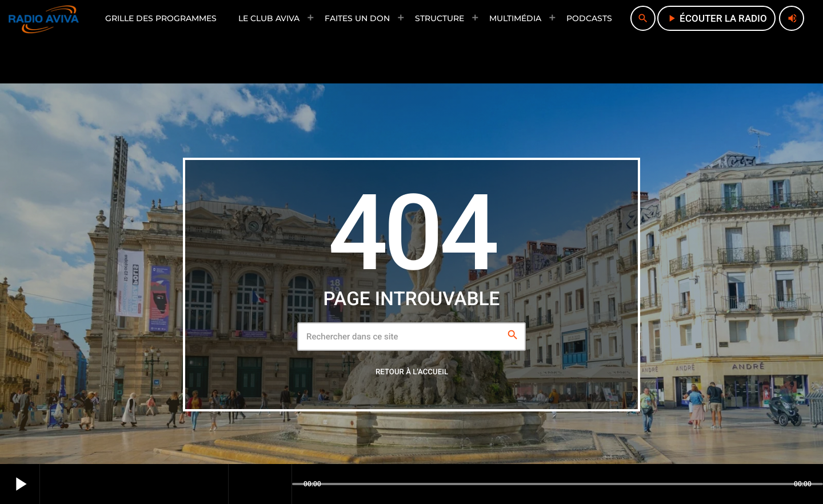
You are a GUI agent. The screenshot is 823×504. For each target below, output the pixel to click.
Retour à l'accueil (412, 372)
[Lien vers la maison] (44, 18)
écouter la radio (716, 18)
